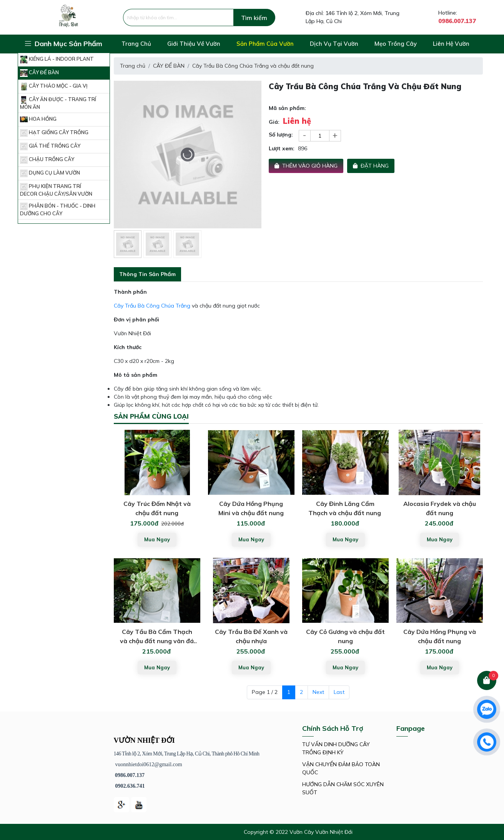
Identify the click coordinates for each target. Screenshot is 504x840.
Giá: (274, 122)
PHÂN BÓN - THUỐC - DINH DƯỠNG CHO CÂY (58, 210)
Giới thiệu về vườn (194, 44)
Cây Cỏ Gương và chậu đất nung (345, 636)
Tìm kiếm (254, 18)
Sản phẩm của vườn (265, 44)
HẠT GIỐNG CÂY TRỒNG (54, 133)
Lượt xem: (282, 148)
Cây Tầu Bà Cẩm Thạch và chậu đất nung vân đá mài (157, 637)
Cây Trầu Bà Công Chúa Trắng (152, 306)
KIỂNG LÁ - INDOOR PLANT (57, 60)
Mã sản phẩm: (287, 108)
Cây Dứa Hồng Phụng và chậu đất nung (440, 636)
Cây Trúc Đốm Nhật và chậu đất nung (157, 508)
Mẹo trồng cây (396, 44)
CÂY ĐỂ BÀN (39, 73)
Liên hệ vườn (451, 44)
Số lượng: (281, 135)
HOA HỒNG (38, 120)
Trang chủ (136, 44)
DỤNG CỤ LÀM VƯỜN (50, 173)
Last (339, 692)
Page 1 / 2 (265, 692)
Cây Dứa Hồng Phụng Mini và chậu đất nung (251, 508)
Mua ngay (157, 539)
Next (318, 692)
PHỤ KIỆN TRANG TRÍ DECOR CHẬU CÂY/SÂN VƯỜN (56, 190)
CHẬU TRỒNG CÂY (47, 160)
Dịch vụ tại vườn (334, 44)
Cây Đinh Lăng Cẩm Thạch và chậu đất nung (345, 508)
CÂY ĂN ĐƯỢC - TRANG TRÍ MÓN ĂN (58, 103)
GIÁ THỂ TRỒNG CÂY (50, 146)
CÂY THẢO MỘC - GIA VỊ (54, 86)
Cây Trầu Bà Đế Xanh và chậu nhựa (251, 636)
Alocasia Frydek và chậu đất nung (440, 508)
